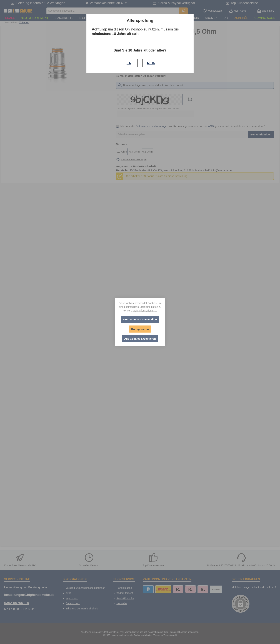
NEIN (151, 63)
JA (129, 63)
